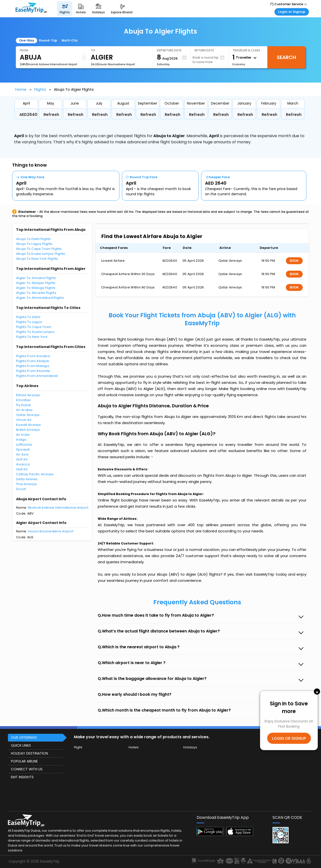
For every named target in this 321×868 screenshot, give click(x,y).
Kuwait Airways (29, 425)
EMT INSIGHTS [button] (22, 777)
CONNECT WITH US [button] (27, 769)
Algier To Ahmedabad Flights (40, 298)
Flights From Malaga (33, 366)
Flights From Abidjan (33, 361)
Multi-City (70, 40)
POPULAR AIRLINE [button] (24, 761)
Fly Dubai (23, 405)
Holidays (190, 747)
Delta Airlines (27, 479)
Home (21, 89)
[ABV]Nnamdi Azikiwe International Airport (48, 64)
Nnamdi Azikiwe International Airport (58, 508)
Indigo (21, 440)
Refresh (51, 115)
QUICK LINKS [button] (21, 745)
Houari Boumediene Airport (51, 531)
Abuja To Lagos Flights (34, 244)
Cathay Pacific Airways (35, 474)
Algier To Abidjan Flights (36, 283)
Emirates (23, 400)
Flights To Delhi (28, 317)
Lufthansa (24, 445)
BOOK (294, 261)
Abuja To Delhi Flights (34, 239)
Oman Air (24, 420)
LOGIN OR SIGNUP (289, 738)
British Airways (28, 430)
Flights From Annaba (33, 356)
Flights (40, 89)
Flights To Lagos (29, 322)
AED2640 (28, 115)
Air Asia (22, 454)
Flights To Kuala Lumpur (35, 332)
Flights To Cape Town (34, 327)
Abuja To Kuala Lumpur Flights (41, 254)
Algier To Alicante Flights (36, 293)
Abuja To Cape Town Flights (39, 249)
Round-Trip (48, 40)
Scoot (21, 489)
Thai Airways (26, 484)
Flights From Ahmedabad (37, 376)
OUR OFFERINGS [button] (24, 738)
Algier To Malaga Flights (36, 288)
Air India (23, 435)
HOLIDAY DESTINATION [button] (29, 753)
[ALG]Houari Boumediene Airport (113, 64)
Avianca (23, 464)
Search (286, 57)
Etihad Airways (28, 395)
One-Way (27, 40)
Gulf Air (22, 459)
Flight (78, 747)
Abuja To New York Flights (37, 259)
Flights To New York (32, 337)
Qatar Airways (28, 415)
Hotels (134, 747)
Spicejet (23, 449)
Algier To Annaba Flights (36, 278)
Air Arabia (24, 410)
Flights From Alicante (33, 371)
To (93, 50)
